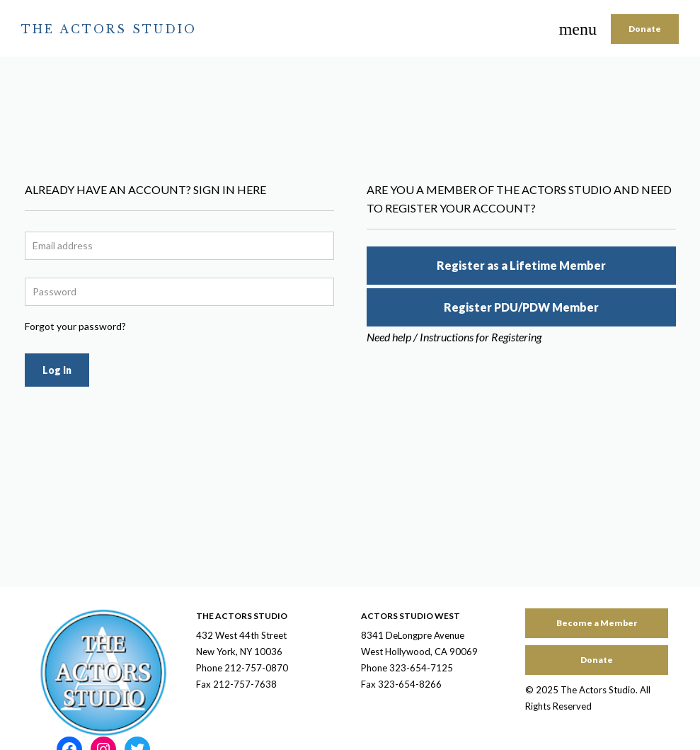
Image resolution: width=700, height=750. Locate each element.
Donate (645, 29)
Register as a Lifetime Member (521, 265)
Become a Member (597, 623)
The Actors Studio (109, 29)
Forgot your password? (75, 326)
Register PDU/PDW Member (521, 307)
